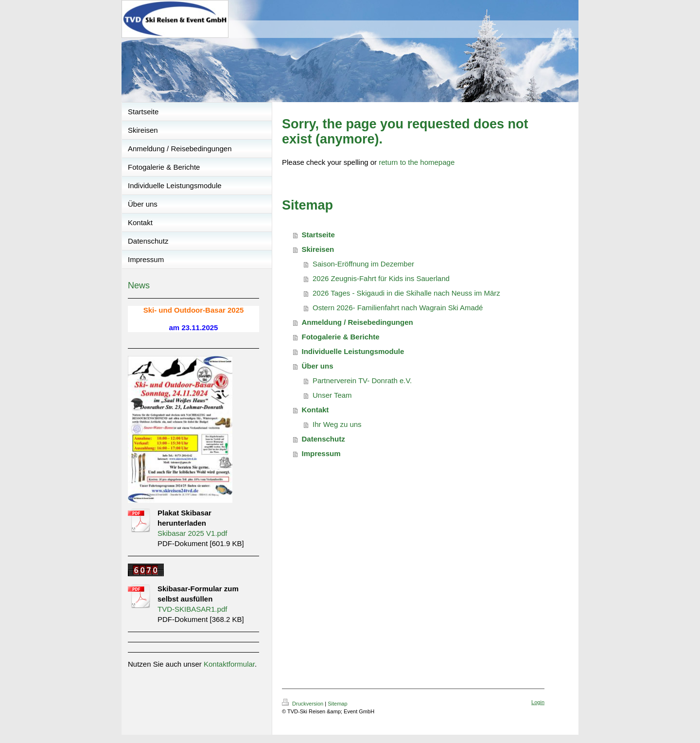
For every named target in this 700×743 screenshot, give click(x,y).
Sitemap (337, 704)
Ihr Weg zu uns (337, 424)
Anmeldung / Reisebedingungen (358, 322)
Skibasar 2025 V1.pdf (192, 533)
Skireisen (318, 249)
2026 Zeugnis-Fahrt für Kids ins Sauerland (381, 278)
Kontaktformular (229, 664)
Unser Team (332, 395)
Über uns (318, 366)
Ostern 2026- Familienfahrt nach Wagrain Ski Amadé (398, 308)
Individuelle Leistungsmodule (353, 351)
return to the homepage (417, 162)
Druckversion (303, 704)
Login (538, 702)
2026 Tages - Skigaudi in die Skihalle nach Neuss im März (406, 293)
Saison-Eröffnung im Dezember (363, 264)
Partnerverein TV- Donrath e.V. (362, 380)
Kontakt (315, 410)
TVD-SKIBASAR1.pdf (192, 609)
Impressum (321, 453)
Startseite (318, 235)
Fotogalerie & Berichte (341, 337)
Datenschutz (324, 439)
